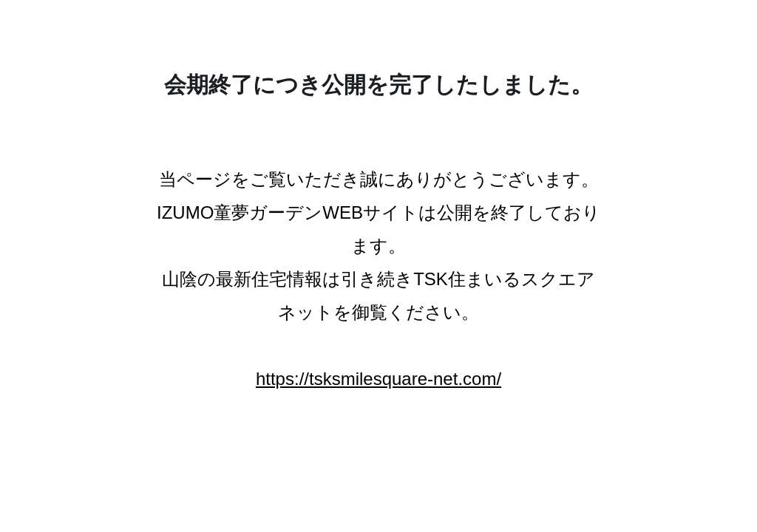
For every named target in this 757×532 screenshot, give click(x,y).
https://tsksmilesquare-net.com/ (378, 379)
